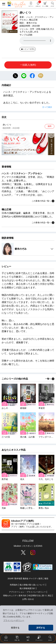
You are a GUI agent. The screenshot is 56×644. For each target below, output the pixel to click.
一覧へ (50, 379)
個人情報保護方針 (27, 589)
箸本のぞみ (32, 23)
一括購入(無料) (28, 65)
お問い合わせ (28, 600)
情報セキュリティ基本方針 (15, 596)
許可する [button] (41, 628)
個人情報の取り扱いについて (32, 585)
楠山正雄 (33, 20)
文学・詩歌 (35, 29)
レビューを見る (28, 49)
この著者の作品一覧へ (43, 202)
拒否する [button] (15, 628)
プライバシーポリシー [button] (14, 620)
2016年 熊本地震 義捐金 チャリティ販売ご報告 (28, 579)
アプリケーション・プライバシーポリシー (27, 593)
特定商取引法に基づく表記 (40, 596)
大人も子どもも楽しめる (37, 30)
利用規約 (14, 585)
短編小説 (45, 29)
